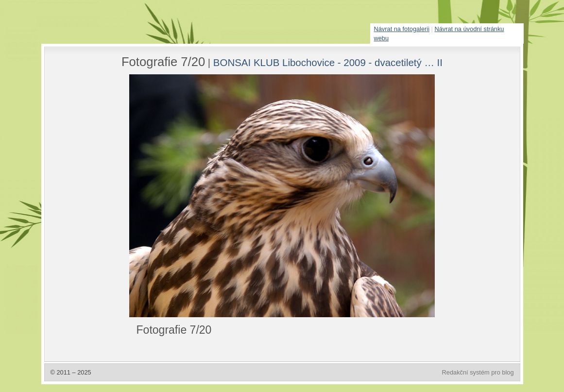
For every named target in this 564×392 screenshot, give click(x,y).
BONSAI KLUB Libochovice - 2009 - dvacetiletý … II (328, 62)
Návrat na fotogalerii (402, 29)
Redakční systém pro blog (478, 372)
